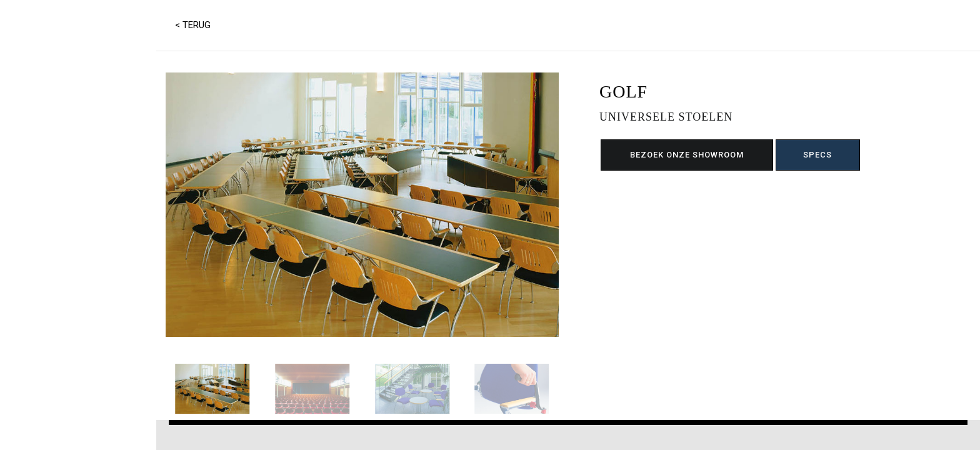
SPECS (817, 155)
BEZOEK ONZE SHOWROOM (687, 155)
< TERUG (193, 25)
